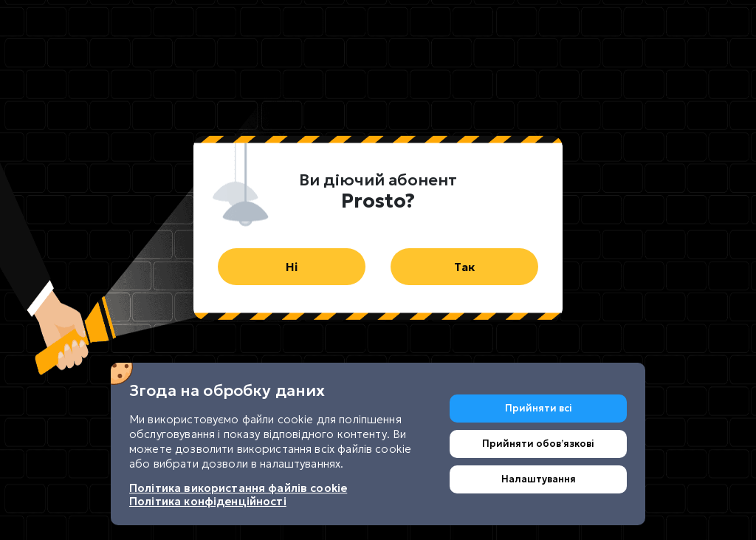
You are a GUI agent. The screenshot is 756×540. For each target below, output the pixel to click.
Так (464, 267)
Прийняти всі (539, 408)
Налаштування (539, 479)
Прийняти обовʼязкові (538, 444)
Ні (292, 267)
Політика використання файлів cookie (238, 488)
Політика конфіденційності (208, 501)
